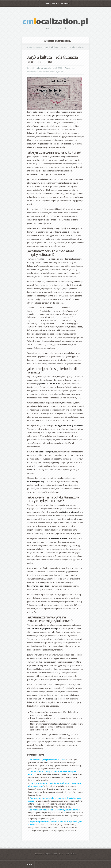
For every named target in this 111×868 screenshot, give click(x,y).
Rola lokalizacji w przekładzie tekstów (47, 760)
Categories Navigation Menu (55, 41)
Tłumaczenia (39, 47)
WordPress (72, 854)
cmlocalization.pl (43, 68)
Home (30, 47)
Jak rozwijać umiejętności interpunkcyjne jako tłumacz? (55, 810)
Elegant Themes (51, 854)
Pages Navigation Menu (55, 4)
